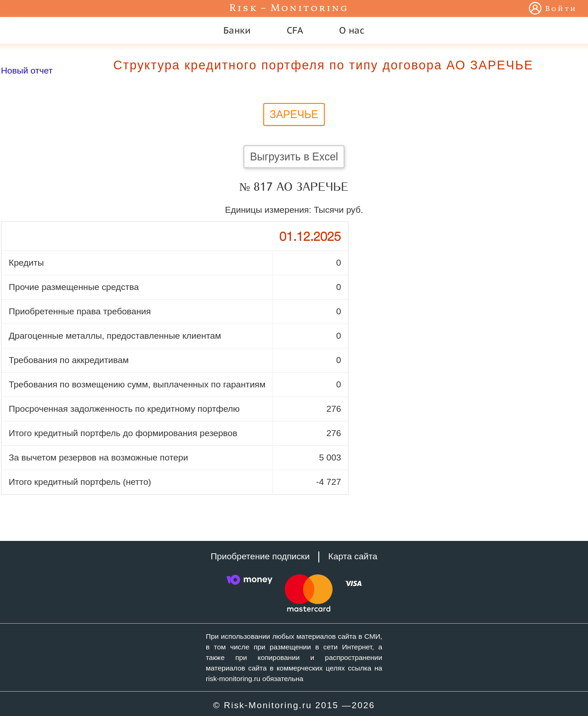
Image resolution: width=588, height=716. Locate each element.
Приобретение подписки (260, 556)
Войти (561, 9)
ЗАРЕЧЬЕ (294, 114)
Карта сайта (353, 556)
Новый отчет (27, 71)
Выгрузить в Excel (294, 157)
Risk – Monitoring (289, 9)
